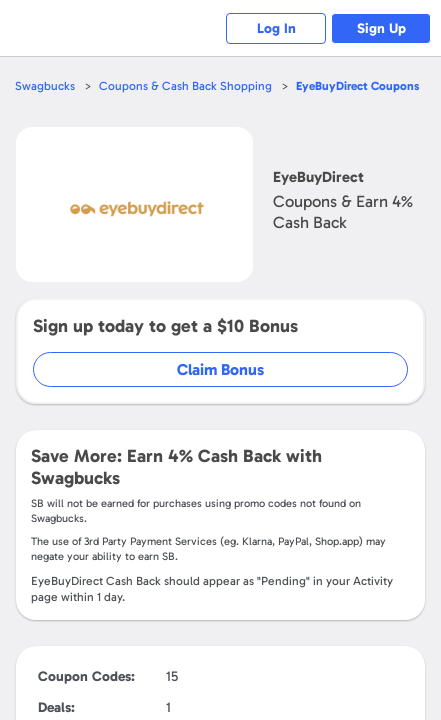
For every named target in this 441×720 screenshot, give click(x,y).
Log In (276, 28)
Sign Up (381, 28)
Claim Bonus (220, 369)
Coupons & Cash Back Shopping (185, 86)
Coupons (357, 86)
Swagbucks (45, 86)
